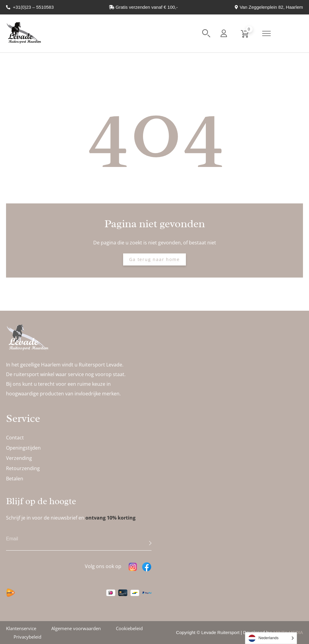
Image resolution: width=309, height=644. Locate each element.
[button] (206, 33)
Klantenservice (21, 628)
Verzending (19, 458)
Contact (15, 438)
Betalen (15, 479)
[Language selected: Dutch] (271, 638)
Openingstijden (23, 448)
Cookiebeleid (129, 628)
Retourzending (23, 468)
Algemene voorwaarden (76, 628)
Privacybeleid (27, 637)
